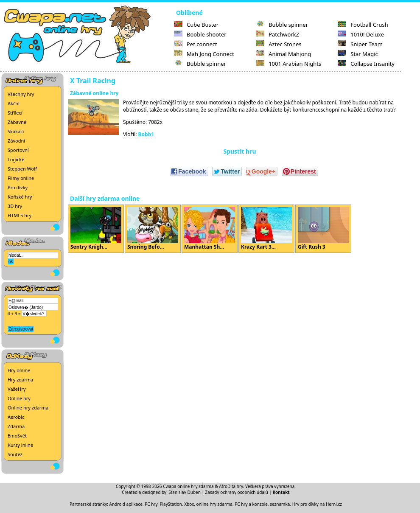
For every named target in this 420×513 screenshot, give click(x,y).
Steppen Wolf (22, 169)
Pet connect (196, 44)
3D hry (15, 206)
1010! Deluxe (361, 34)
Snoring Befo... (153, 229)
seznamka (280, 504)
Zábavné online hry (94, 93)
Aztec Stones (279, 44)
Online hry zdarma (28, 408)
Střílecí (15, 113)
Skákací (16, 131)
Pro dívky (18, 187)
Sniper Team (360, 44)
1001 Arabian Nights (288, 64)
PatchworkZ (277, 34)
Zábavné (17, 122)
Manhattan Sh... (210, 229)
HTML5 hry (20, 215)
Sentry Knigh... (96, 229)
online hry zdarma (214, 504)
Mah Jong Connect (204, 54)
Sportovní (18, 150)
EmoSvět (17, 436)
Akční (14, 103)
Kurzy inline (20, 445)
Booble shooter (200, 34)
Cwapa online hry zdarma (188, 486)
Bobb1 (146, 134)
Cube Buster (196, 25)
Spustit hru (239, 151)
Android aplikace (126, 504)
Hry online (19, 370)
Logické (16, 159)
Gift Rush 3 (323, 229)
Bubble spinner (200, 64)
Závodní (16, 141)
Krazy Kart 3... (266, 229)
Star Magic (358, 54)
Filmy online (21, 178)
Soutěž (15, 454)
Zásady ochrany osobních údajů (237, 492)
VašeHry (17, 389)
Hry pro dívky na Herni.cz (317, 504)
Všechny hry (21, 94)
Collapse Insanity (366, 64)
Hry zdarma (20, 380)
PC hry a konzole (251, 504)
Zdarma (16, 426)
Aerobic (16, 417)
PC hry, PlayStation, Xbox (169, 504)
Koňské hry (20, 197)
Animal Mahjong (283, 54)
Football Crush (363, 25)
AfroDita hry (231, 486)
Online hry (19, 398)
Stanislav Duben (185, 492)
